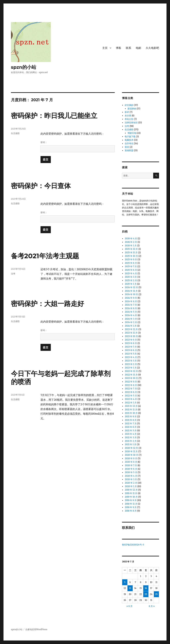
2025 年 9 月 (131, 260)
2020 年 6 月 (131, 469)
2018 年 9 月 (131, 507)
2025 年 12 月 (131, 249)
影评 (127, 112)
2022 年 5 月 (131, 396)
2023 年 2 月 (131, 364)
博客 (119, 48)
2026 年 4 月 (131, 239)
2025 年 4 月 (131, 273)
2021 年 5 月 (131, 431)
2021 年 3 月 (131, 438)
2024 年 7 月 (131, 305)
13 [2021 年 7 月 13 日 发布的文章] (130, 588)
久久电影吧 (152, 48)
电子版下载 (130, 137)
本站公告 (129, 119)
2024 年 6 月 (131, 308)
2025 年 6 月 (131, 270)
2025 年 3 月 (131, 277)
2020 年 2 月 (131, 483)
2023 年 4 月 (131, 357)
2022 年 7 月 (131, 389)
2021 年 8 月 (131, 420)
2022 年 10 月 (131, 378)
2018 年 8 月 (131, 511)
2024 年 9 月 (131, 298)
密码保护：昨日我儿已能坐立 (54, 116)
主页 (105, 48)
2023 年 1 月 (131, 368)
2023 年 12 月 (131, 329)
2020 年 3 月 (131, 479)
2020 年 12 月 (131, 448)
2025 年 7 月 (131, 266)
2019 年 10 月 (131, 497)
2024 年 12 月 (131, 287)
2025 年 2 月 (131, 280)
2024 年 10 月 (131, 294)
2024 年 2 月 (131, 322)
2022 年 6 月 (131, 392)
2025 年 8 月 (131, 263)
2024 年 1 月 (131, 326)
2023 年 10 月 (131, 336)
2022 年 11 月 (131, 375)
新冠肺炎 (132, 109)
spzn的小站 (24, 67)
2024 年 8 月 (131, 301)
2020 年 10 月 (131, 455)
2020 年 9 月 (131, 458)
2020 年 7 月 (131, 465)
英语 (127, 147)
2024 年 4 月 (131, 315)
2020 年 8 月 (131, 462)
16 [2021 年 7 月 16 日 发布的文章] (146, 588)
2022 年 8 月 (131, 385)
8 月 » (152, 606)
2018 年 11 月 (131, 504)
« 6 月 (129, 606)
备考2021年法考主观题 (45, 256)
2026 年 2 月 (131, 242)
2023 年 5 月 (131, 354)
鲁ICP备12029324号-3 (133, 545)
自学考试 (129, 144)
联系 (128, 48)
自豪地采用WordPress (36, 629)
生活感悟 (15, 133)
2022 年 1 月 (131, 403)
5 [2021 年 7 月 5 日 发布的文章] (125, 582)
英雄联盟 (129, 150)
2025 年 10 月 (131, 256)
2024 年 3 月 (131, 319)
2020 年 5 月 (131, 472)
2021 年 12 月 (131, 406)
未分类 (128, 116)
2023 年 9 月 (131, 340)
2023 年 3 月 (131, 361)
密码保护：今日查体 (41, 186)
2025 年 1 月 (131, 284)
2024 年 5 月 (131, 312)
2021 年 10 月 (131, 413)
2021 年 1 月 (130, 444)
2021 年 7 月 (131, 424)
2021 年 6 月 (131, 427)
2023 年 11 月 (131, 333)
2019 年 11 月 (131, 493)
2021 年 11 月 (131, 410)
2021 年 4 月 (131, 434)
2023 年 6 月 (131, 350)
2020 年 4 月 (131, 476)
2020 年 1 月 (131, 486)
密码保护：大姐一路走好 (47, 304)
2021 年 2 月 (131, 441)
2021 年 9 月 (131, 417)
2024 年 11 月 (131, 291)
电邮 (138, 48)
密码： (78, 147)
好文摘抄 (129, 105)
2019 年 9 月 (131, 500)
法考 (13, 274)
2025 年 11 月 (131, 253)
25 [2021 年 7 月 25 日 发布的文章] (156, 594)
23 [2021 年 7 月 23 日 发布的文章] (146, 594)
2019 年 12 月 (131, 490)
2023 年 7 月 (131, 347)
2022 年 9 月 (131, 382)
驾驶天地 (132, 133)
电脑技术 (129, 140)
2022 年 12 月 (131, 371)
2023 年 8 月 (131, 343)
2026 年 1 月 (131, 246)
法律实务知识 (131, 123)
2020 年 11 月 (131, 451)
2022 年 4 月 (131, 399)
